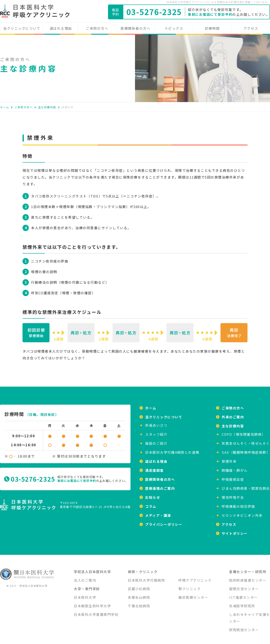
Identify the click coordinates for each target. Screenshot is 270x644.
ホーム (5, 107)
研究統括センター (244, 627)
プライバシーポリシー (164, 522)
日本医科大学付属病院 (146, 577)
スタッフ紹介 (156, 432)
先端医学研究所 (242, 603)
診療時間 (212, 28)
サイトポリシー (235, 531)
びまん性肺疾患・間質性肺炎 (246, 486)
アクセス (251, 28)
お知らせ (153, 495)
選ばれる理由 (61, 28)
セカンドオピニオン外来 (242, 513)
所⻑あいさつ (156, 423)
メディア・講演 (158, 513)
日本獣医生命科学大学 (92, 603)
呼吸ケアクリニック (195, 577)
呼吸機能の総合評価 (238, 504)
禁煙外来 (229, 459)
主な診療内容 (47, 107)
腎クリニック (190, 586)
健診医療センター (193, 595)
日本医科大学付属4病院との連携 (172, 450)
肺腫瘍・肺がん (235, 468)
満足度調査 (154, 468)
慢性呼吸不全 (233, 495)
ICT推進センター (243, 595)
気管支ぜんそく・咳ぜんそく (246, 441)
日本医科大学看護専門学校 (96, 612)
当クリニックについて (22, 28)
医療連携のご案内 (160, 486)
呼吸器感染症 (233, 477)
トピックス (174, 28)
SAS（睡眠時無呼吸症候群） (246, 450)
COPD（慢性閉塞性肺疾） (244, 432)
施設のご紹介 (156, 441)
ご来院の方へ (97, 28)
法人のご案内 (85, 577)
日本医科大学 (85, 595)
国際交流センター (244, 586)
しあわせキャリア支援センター (250, 615)
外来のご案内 (233, 414)
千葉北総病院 (139, 603)
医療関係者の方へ (135, 28)
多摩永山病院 (139, 595)
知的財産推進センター (248, 577)
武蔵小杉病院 (139, 586)
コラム (151, 504)
